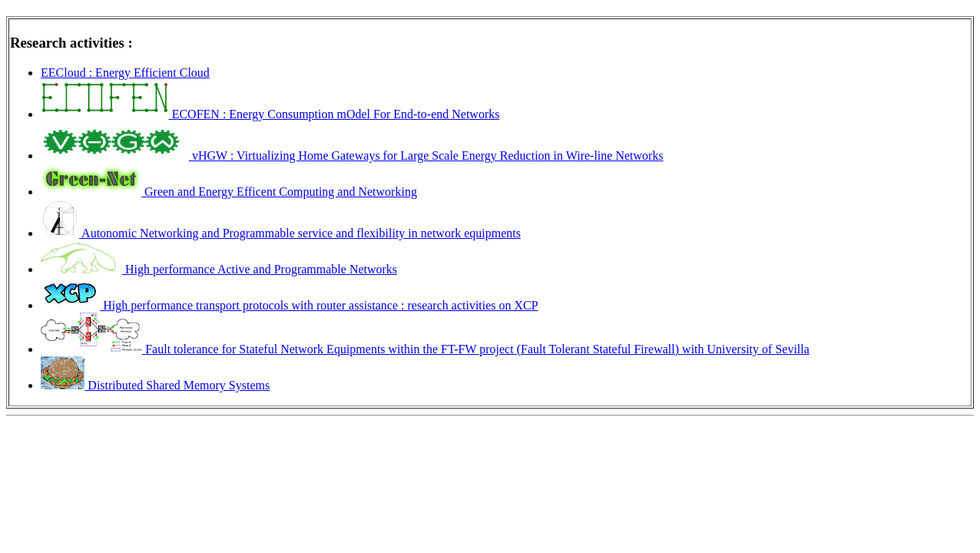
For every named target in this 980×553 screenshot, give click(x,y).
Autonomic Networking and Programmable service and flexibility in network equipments (281, 233)
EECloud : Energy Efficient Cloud (125, 73)
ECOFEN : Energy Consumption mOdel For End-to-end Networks (270, 114)
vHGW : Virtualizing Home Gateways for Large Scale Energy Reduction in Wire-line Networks (352, 156)
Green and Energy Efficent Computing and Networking (229, 192)
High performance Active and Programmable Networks (219, 269)
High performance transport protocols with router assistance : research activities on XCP (290, 305)
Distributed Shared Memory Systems (155, 385)
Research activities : (71, 43)
